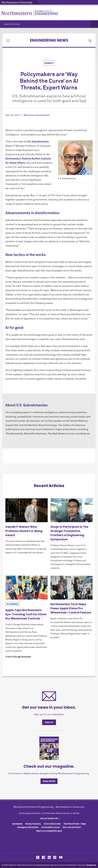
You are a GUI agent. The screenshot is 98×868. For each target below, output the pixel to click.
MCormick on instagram (55, 857)
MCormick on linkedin (49, 857)
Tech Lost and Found (72, 827)
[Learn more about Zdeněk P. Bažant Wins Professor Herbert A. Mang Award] (27, 510)
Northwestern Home (51, 827)
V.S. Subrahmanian (38, 142)
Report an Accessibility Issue (49, 831)
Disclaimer (92, 865)
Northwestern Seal (49, 843)
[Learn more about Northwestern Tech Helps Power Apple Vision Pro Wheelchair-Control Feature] (72, 588)
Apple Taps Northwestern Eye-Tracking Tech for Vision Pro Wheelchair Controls (26, 614)
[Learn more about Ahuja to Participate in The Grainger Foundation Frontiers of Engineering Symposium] (72, 510)
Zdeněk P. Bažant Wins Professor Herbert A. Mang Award (24, 531)
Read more (49, 781)
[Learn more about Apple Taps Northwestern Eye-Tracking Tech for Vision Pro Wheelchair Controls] (27, 588)
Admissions (17, 824)
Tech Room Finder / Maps (75, 824)
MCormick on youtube (61, 857)
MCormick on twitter (37, 857)
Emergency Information (28, 827)
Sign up (49, 722)
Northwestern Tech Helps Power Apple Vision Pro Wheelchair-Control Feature (71, 608)
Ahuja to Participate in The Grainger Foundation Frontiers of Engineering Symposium (69, 533)
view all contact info (49, 818)
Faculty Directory (33, 824)
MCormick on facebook (43, 857)
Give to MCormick (52, 824)
